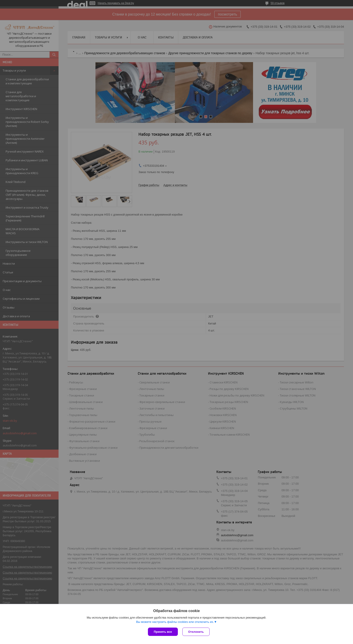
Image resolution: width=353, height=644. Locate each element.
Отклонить (196, 632)
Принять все (163, 632)
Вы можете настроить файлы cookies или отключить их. (175, 622)
